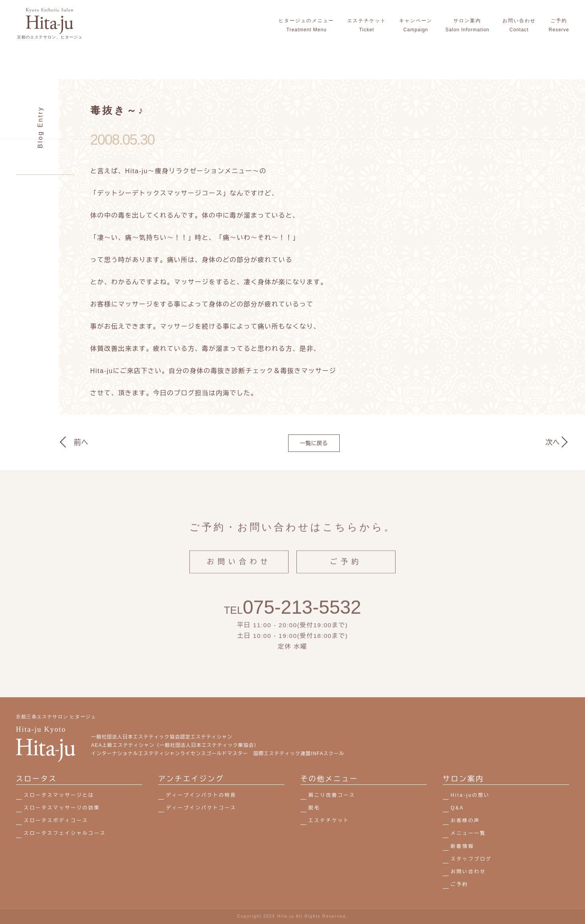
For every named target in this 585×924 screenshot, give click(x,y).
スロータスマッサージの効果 (62, 808)
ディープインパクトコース (201, 808)
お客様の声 (465, 821)
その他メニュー (329, 779)
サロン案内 (463, 779)
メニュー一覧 (468, 833)
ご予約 (346, 570)
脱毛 (314, 808)
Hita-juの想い (470, 795)
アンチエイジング (191, 779)
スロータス (36, 779)
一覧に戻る (314, 443)
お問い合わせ (239, 570)
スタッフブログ (471, 859)
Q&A (457, 808)
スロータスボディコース (56, 821)
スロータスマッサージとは (59, 795)
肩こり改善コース (332, 795)
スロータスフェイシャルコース (65, 833)
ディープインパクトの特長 (201, 795)
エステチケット (329, 821)
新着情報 (462, 846)
